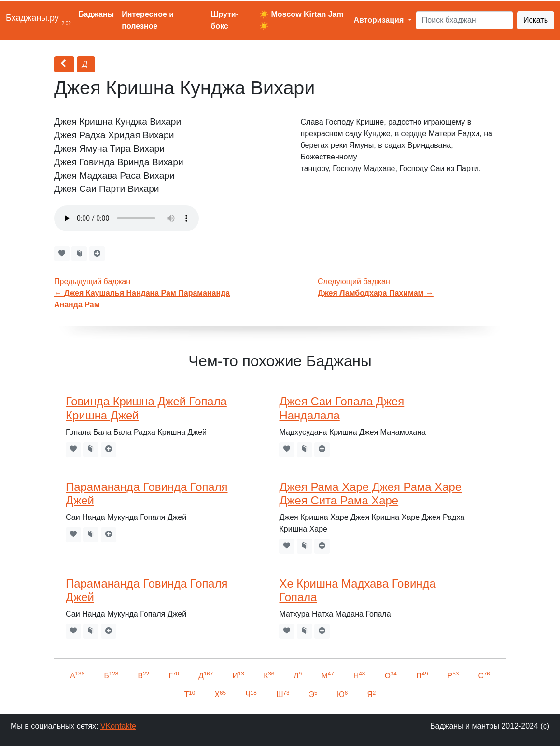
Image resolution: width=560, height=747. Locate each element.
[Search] (464, 20)
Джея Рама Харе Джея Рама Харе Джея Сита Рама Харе (370, 494)
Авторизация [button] (379, 20)
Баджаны (96, 14)
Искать (536, 20)
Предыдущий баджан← (142, 293)
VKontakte (118, 726)
